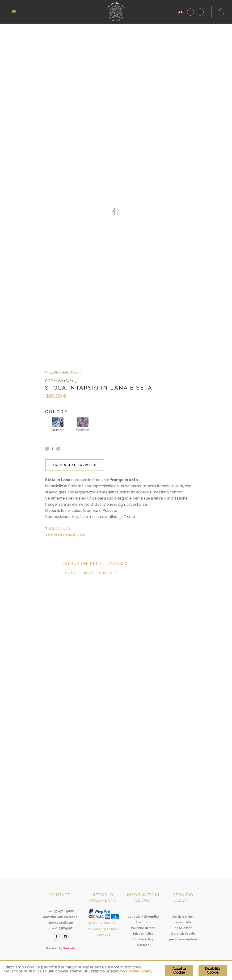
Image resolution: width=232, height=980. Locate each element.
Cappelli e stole (57, 372)
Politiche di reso (143, 928)
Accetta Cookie (179, 970)
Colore (56, 412)
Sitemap (143, 945)
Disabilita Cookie (213, 970)
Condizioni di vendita (143, 917)
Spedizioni (143, 922)
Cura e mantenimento (92, 573)
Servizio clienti (183, 917)
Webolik (69, 948)
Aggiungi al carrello (75, 465)
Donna (76, 372)
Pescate (83, 425)
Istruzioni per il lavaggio (96, 564)
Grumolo (57, 425)
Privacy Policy (143, 934)
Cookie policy (139, 971)
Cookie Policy (143, 939)
